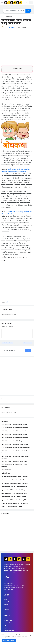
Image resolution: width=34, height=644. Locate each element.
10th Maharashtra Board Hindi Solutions (14, 424)
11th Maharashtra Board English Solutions (15, 431)
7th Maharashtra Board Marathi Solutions (14, 477)
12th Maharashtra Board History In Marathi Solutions (15, 457)
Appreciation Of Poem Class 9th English (14, 500)
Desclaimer (7, 628)
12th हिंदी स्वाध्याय (6, 470)
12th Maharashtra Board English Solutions (15, 444)
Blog (5, 625)
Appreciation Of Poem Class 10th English (14, 487)
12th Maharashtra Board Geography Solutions (16, 448)
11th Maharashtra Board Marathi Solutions (15, 438)
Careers (6, 604)
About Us (6, 602)
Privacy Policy (8, 620)
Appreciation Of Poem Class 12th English (14, 493)
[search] (13, 351)
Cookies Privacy (9, 631)
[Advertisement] (17, 47)
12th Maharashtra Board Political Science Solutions (14, 466)
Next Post (27, 343)
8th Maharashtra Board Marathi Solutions (14, 480)
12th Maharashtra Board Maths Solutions (14, 461)
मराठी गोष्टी (9, 17)
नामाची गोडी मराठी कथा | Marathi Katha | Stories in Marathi (17, 213)
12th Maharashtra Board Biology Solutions (15, 441)
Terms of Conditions (10, 623)
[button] (2, 3)
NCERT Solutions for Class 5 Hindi (12, 507)
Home (3, 17)
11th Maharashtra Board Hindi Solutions (14, 434)
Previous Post (8, 343)
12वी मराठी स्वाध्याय (6, 473)
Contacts (6, 610)
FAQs (5, 607)
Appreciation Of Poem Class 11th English (14, 490)
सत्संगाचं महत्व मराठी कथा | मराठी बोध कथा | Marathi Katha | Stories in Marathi (16, 170)
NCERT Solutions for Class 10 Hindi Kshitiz (15, 503)
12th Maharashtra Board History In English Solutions (15, 452)
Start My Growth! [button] (9, 641)
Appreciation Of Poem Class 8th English (14, 497)
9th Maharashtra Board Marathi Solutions (14, 483)
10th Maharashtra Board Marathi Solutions (15, 428)
